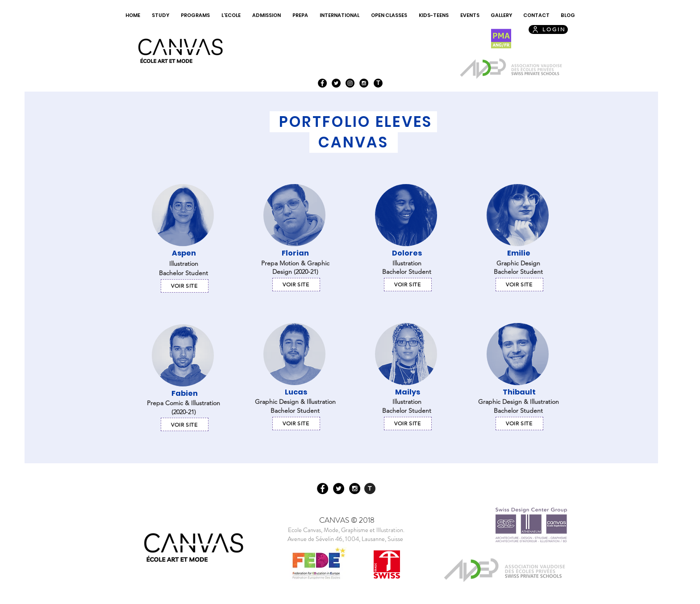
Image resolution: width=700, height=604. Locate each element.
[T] (378, 83)
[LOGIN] (548, 29)
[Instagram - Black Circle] (350, 83)
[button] (160, 15)
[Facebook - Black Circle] (322, 83)
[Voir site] (185, 286)
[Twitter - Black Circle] (336, 83)
